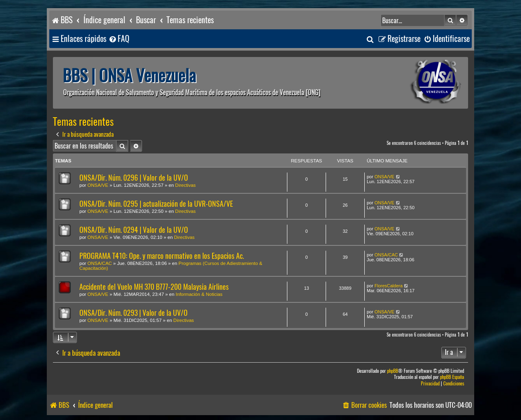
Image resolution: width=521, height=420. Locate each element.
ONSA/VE (98, 185)
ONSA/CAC (100, 263)
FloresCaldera (389, 286)
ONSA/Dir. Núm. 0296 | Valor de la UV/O (134, 178)
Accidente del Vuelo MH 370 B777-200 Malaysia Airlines (154, 287)
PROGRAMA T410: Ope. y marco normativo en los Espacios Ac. (162, 256)
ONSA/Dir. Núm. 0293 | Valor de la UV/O (134, 313)
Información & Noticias (199, 294)
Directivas (185, 185)
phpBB (393, 371)
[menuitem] (119, 39)
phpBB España (452, 377)
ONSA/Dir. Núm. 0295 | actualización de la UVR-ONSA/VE (156, 204)
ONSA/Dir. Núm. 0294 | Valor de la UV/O (134, 230)
